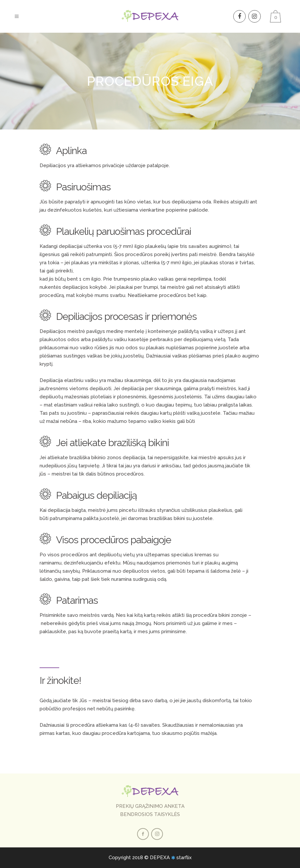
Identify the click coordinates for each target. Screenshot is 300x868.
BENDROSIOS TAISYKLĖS (150, 814)
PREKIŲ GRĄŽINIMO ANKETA (150, 806)
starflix (184, 858)
